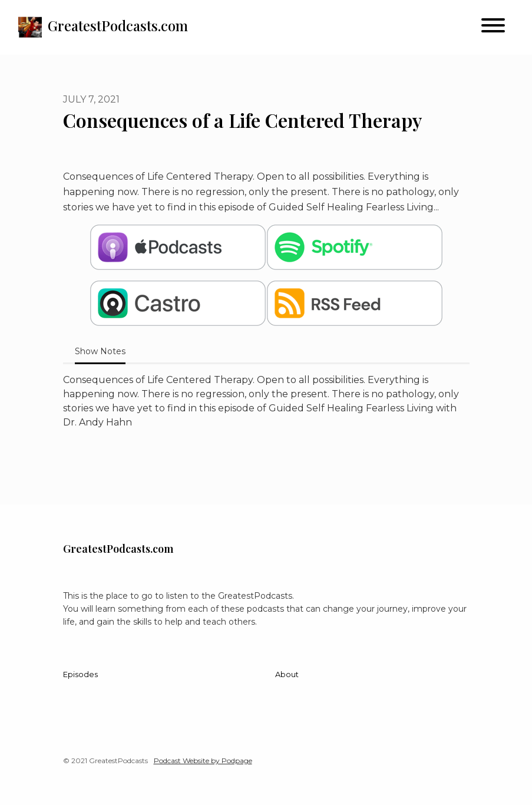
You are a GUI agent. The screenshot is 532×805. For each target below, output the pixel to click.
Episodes (80, 674)
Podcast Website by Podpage (203, 761)
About (287, 674)
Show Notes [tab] (100, 351)
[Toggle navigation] (493, 27)
